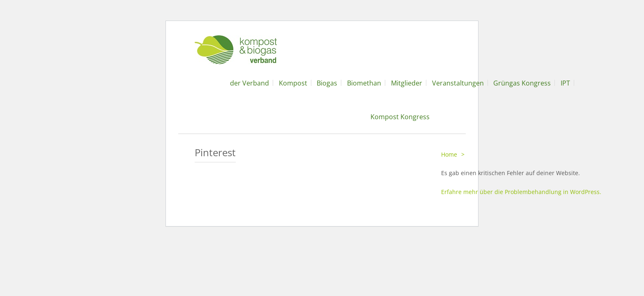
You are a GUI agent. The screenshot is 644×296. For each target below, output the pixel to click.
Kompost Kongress (400, 117)
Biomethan (364, 83)
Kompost (293, 83)
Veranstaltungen (458, 83)
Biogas (327, 83)
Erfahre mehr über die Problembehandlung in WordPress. (521, 192)
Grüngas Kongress (522, 83)
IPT (565, 83)
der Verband (250, 83)
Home (449, 154)
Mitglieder (407, 83)
